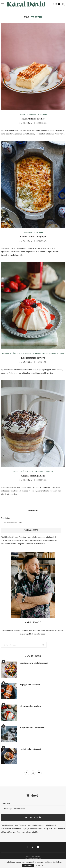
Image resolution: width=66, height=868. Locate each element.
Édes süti (33, 115)
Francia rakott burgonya (33, 237)
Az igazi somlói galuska (33, 476)
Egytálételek (28, 232)
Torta (62, 354)
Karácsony (27, 354)
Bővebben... (40, 865)
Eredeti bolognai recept (30, 749)
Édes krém (27, 471)
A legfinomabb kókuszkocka (33, 727)
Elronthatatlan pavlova (33, 358)
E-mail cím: (31, 521)
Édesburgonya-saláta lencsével (34, 663)
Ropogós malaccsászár (30, 684)
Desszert (22, 115)
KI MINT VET (40, 354)
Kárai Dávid (27, 123)
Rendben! (28, 865)
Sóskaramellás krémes (33, 119)
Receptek (44, 115)
